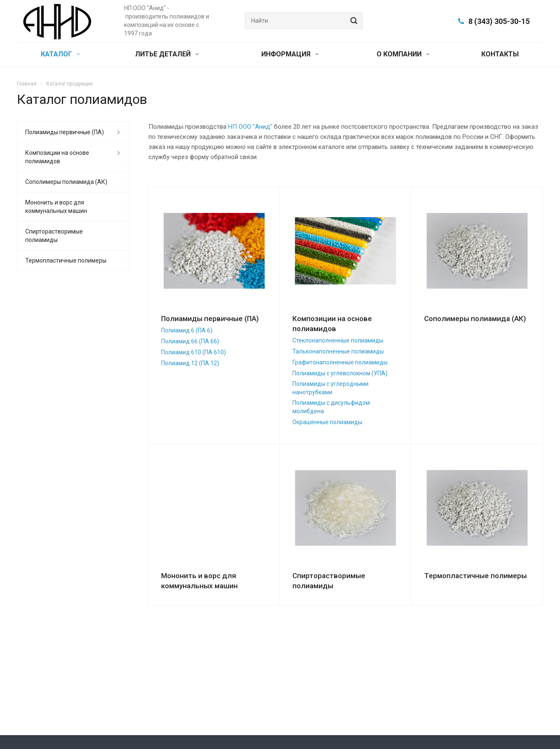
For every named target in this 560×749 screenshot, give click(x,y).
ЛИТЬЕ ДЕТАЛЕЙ (167, 54)
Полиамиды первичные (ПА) (210, 319)
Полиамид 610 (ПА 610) (194, 352)
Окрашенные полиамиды (327, 422)
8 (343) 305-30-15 (499, 21)
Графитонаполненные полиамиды (340, 362)
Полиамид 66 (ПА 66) (190, 341)
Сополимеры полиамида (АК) (475, 319)
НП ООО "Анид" (250, 127)
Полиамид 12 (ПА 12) (190, 363)
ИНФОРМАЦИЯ (290, 54)
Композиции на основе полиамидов (57, 157)
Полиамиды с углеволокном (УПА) (340, 373)
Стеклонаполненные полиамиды (338, 340)
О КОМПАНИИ (403, 54)
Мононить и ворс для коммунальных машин (56, 207)
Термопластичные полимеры (475, 576)
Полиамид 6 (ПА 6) (187, 330)
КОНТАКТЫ (500, 54)
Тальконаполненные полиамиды (338, 351)
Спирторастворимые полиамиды (54, 236)
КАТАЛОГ (60, 54)
